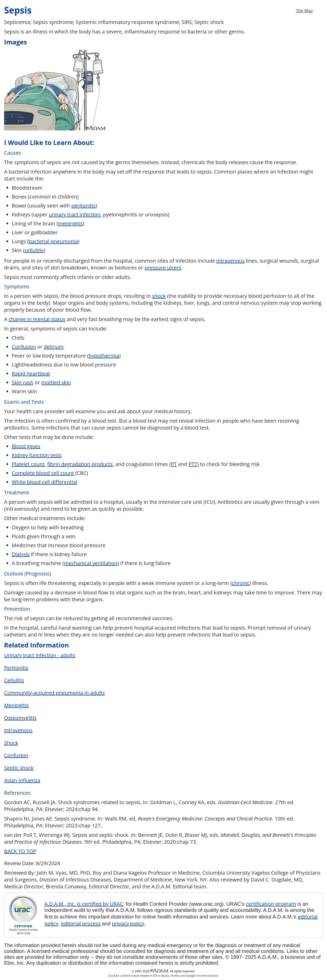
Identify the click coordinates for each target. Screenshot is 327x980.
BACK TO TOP (20, 851)
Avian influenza (22, 780)
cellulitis (34, 250)
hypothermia (104, 356)
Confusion (24, 347)
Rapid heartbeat (31, 373)
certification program (271, 904)
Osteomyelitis (20, 718)
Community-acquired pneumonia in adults (54, 693)
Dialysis (21, 554)
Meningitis (16, 705)
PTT (193, 464)
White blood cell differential (44, 482)
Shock (11, 743)
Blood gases (26, 446)
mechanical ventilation (91, 563)
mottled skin (56, 382)
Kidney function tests (37, 455)
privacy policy (128, 923)
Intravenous (18, 730)
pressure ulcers (163, 268)
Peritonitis (16, 668)
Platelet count (28, 464)
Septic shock (19, 768)
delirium (54, 347)
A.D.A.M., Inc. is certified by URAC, (84, 904)
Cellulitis (14, 680)
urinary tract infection (75, 215)
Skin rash (23, 382)
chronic (241, 583)
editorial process (81, 923)
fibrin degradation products (80, 464)
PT (174, 464)
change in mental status (37, 319)
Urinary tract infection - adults (40, 655)
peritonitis (83, 206)
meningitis (70, 223)
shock (159, 296)
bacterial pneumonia (53, 241)
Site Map (304, 11)
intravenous (231, 261)
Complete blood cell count (43, 473)
